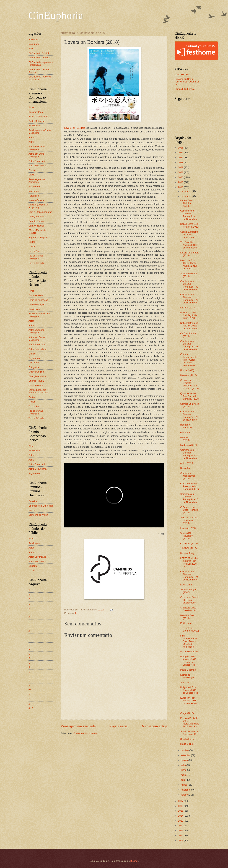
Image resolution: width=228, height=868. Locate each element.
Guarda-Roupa (36, 221)
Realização (34, 126)
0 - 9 (31, 708)
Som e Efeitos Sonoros (40, 212)
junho (184, 770)
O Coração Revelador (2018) (187, 536)
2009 (181, 840)
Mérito (32, 510)
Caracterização (36, 226)
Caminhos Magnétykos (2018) (188, 476)
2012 (181, 826)
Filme (31, 107)
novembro (186, 196)
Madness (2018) (189, 445)
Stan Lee (185, 682)
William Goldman (189, 652)
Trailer (32, 247)
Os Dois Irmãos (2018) (188, 335)
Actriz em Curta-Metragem (37, 155)
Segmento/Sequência (39, 237)
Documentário (36, 112)
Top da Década (36, 263)
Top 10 (32, 570)
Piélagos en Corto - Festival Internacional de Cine (187, 82)
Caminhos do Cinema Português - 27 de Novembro (189, 416)
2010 (181, 836)
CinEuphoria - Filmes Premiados (39, 71)
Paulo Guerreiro (188, 670)
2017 (181, 801)
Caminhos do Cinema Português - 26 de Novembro (189, 454)
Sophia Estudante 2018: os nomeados (189, 235)
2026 (181, 148)
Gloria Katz (186, 432)
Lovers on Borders (75, 128)
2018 (181, 187)
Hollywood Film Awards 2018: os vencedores (189, 690)
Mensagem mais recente (78, 726)
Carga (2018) (187, 713)
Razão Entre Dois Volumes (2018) (190, 225)
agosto (185, 760)
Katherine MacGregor (187, 676)
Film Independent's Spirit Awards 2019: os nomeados (189, 641)
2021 (181, 172)
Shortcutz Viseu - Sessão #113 (189, 733)
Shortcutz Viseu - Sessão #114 (189, 609)
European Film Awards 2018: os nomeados (189, 701)
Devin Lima (186, 585)
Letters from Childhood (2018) (187, 203)
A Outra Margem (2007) (189, 591)
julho (184, 765)
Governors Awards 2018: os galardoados (190, 600)
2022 (181, 167)
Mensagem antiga (155, 726)
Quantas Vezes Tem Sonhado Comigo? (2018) (190, 396)
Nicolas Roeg (187, 553)
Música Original (36, 200)
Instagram (34, 44)
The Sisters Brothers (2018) (190, 629)
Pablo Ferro (186, 623)
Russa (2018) (187, 370)
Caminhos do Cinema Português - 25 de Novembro (189, 498)
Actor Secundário (37, 161)
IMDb (31, 48)
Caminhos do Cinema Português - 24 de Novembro (189, 576)
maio (184, 775)
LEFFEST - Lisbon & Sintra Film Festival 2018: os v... (190, 562)
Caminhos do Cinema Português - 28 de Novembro (189, 345)
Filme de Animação (38, 116)
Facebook (34, 40)
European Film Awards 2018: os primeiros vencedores (189, 661)
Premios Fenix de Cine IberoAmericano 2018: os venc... (190, 722)
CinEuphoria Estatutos (40, 53)
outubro (185, 750)
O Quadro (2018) (189, 543)
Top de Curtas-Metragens (36, 257)
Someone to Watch (38, 515)
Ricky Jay (185, 468)
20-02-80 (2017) (188, 548)
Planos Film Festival (185, 89)
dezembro (186, 191)
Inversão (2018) (188, 528)
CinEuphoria (56, 15)
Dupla (32, 175)
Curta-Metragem (37, 121)
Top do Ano (34, 251)
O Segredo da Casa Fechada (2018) (189, 510)
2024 (181, 158)
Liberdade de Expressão (41, 506)
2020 (181, 177)
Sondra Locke (187, 739)
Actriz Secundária (37, 166)
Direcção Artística (37, 217)
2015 (181, 811)
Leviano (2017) (188, 308)
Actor (31, 137)
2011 (181, 831)
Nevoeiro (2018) (188, 375)
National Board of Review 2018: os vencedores (189, 326)
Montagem (34, 191)
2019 (181, 182)
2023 (181, 163)
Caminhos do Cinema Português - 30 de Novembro (189, 285)
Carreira (33, 501)
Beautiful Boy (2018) (187, 617)
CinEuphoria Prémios (39, 58)
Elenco (32, 170)
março (184, 785)
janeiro (185, 795)
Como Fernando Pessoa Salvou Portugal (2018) (190, 486)
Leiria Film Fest (182, 75)
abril (183, 780)
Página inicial (119, 726)
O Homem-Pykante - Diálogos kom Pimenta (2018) (189, 384)
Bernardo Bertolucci (187, 426)
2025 (181, 153)
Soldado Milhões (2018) (189, 275)
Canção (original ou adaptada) (38, 206)
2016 (181, 806)
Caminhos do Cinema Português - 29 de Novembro (189, 299)
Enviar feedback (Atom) (85, 733)
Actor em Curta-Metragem (37, 148)
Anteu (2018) (187, 463)
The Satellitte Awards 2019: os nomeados (189, 245)
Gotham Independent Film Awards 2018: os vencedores (188, 360)
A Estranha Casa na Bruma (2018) (189, 520)
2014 (181, 816)
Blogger (134, 861)
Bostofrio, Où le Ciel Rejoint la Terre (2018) (189, 315)
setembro (186, 755)
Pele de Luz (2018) (186, 439)
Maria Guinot (187, 744)
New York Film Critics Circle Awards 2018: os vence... (189, 264)
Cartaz (32, 242)
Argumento (34, 187)
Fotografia (34, 196)
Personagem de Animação (37, 181)
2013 (181, 821)
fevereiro (186, 790)
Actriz (31, 142)
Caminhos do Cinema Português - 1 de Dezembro (188, 215)
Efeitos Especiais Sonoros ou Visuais (38, 391)
